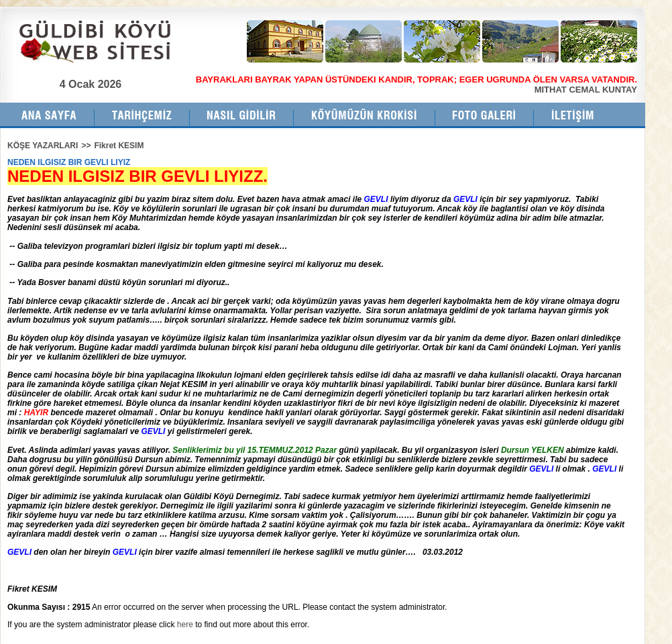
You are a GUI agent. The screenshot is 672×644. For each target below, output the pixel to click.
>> (86, 146)
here (185, 625)
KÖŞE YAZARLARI (43, 146)
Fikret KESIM (119, 146)
